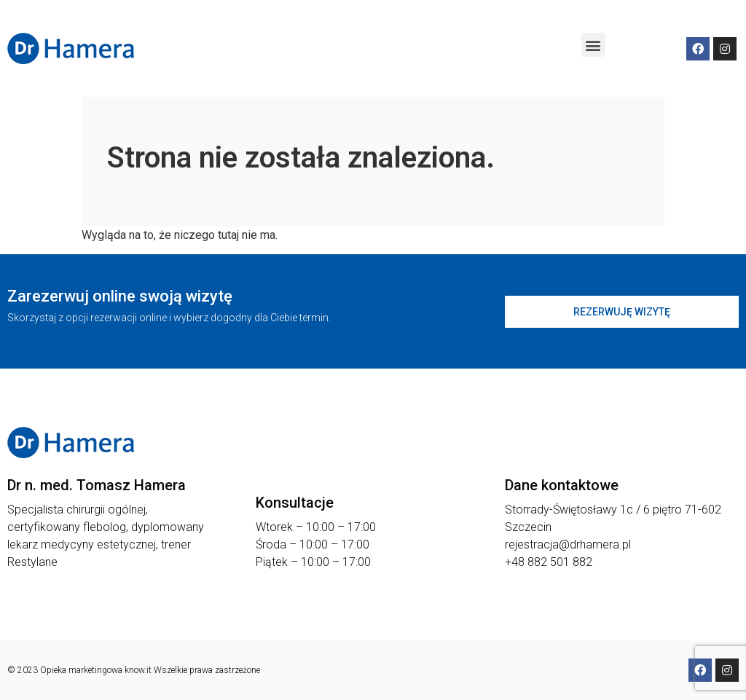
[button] (593, 45)
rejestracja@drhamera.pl (568, 544)
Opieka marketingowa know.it (96, 670)
